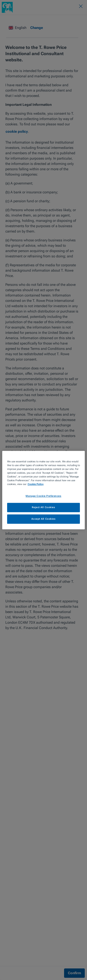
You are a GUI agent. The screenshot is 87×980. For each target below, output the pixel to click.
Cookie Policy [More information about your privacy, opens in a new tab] (36, 484)
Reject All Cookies (43, 507)
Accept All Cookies (43, 519)
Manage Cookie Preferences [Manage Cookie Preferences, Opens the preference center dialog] (43, 496)
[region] (43, 490)
